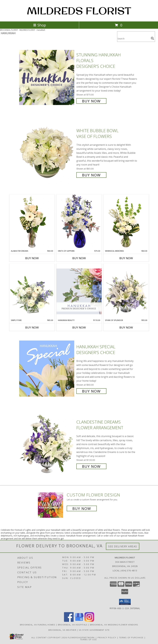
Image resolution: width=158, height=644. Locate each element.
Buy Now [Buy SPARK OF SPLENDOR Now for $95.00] (126, 327)
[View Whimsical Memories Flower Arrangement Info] (126, 222)
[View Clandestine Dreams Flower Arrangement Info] (47, 444)
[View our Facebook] (69, 621)
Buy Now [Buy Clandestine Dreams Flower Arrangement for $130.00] (91, 466)
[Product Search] (133, 38)
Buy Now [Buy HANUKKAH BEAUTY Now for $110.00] (79, 327)
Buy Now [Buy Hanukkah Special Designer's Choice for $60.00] (91, 391)
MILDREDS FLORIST (79, 11)
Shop (40, 25)
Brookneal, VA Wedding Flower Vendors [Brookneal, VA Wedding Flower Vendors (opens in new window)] (114, 625)
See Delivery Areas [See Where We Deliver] (123, 546)
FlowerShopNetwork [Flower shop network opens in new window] (81, 637)
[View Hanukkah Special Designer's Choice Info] (47, 369)
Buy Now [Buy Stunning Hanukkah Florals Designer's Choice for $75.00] (91, 101)
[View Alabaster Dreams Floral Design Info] (32, 222)
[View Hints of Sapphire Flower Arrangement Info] (79, 222)
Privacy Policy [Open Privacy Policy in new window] (107, 637)
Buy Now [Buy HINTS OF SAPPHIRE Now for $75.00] (79, 258)
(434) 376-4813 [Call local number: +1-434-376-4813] (129, 570)
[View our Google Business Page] (79, 621)
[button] (125, 602)
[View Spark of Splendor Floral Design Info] (126, 291)
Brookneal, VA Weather (62, 630)
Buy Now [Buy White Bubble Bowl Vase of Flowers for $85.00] (91, 175)
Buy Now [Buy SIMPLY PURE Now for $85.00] (32, 327)
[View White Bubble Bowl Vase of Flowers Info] (47, 152)
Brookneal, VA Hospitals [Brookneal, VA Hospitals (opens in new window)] (73, 625)
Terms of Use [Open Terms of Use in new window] (89, 639)
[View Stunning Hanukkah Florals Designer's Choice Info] (47, 78)
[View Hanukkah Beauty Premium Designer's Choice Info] (79, 291)
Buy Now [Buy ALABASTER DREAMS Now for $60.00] (32, 258)
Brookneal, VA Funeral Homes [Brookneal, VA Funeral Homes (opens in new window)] (38, 625)
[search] (152, 38)
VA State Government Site (94, 630)
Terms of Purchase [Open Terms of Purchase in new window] (131, 637)
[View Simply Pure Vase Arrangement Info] (32, 291)
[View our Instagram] (89, 621)
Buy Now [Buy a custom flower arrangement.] (82, 508)
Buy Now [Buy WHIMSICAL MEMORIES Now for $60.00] (126, 258)
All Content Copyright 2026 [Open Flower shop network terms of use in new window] (49, 637)
